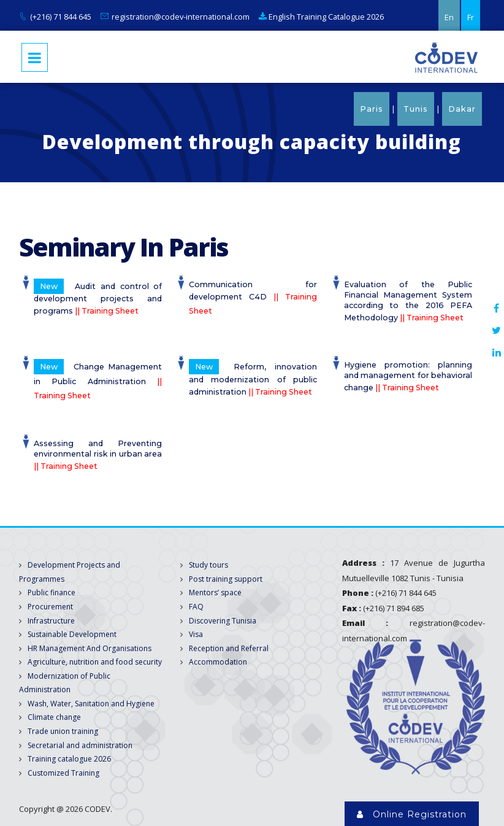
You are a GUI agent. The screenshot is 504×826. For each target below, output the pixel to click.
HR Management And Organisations (90, 648)
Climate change (54, 717)
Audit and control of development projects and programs (98, 297)
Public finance (52, 592)
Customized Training (63, 773)
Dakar (462, 109)
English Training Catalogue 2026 (321, 17)
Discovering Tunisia (223, 621)
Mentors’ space (215, 592)
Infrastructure (51, 621)
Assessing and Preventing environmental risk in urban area (98, 455)
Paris (372, 109)
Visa (196, 634)
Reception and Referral (229, 648)
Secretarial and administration (80, 745)
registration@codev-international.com (181, 17)
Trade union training (63, 731)
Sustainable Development (72, 634)
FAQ (196, 607)
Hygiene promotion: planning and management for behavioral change (408, 376)
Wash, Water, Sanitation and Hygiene (91, 704)
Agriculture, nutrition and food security (95, 662)
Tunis (416, 109)
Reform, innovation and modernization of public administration (253, 378)
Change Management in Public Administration (98, 380)
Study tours (208, 565)
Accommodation (218, 662)
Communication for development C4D (253, 298)
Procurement (50, 607)
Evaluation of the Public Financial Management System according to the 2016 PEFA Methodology (408, 301)
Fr (471, 17)
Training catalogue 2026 (69, 759)
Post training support (226, 579)
